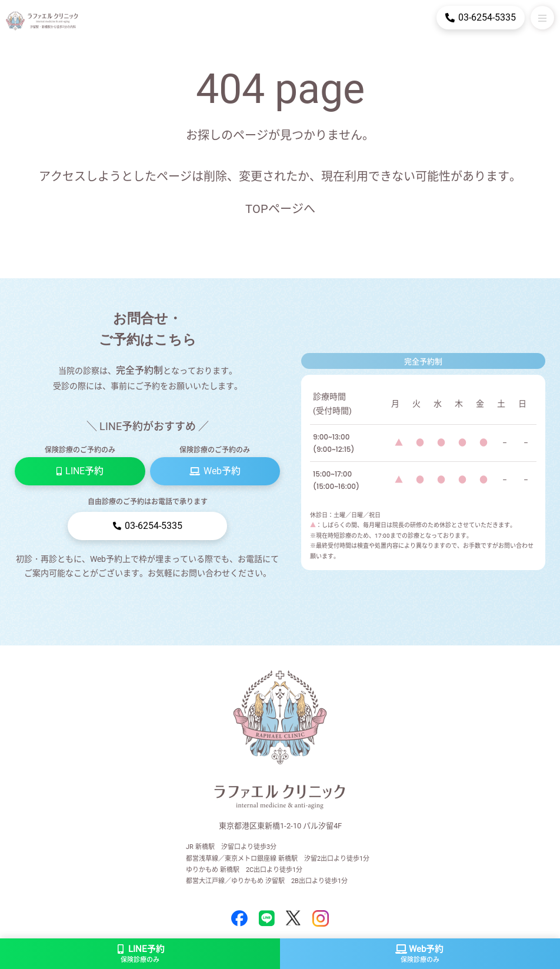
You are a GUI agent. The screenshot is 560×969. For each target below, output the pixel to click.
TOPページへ (280, 209)
